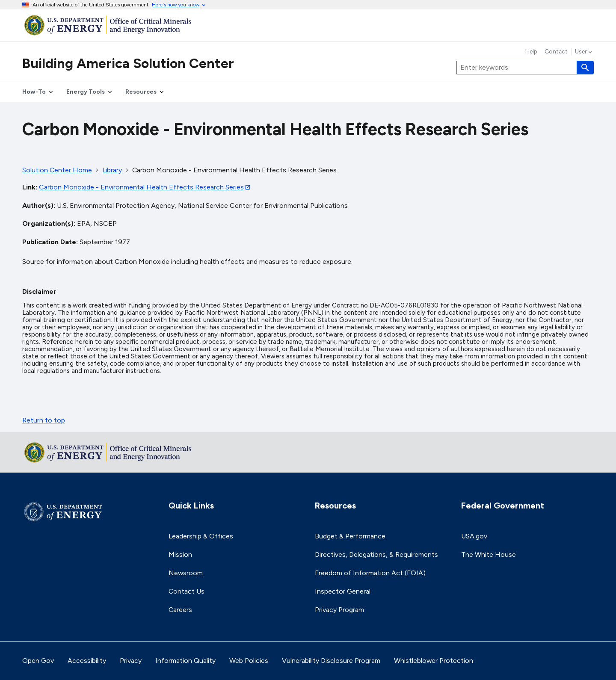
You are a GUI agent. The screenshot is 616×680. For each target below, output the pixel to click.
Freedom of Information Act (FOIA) (370, 573)
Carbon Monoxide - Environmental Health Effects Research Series (141, 187)
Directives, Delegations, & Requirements (376, 554)
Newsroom (186, 573)
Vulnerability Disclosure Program (331, 661)
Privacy (131, 661)
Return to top (44, 420)
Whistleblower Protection (434, 661)
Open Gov (38, 661)
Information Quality (185, 661)
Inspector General (343, 591)
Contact (556, 52)
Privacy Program (339, 610)
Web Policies (249, 661)
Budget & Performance (350, 536)
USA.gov (474, 536)
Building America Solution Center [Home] (128, 63)
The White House (489, 554)
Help (531, 52)
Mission (180, 554)
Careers (180, 610)
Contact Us (187, 591)
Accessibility (87, 661)
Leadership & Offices (201, 536)
